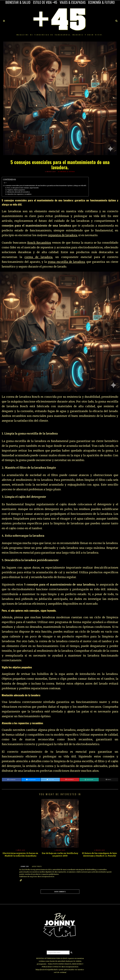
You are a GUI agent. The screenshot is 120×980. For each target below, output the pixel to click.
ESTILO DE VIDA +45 (45, 2)
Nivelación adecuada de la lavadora (19, 192)
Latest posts (37, 866)
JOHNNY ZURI (25, 866)
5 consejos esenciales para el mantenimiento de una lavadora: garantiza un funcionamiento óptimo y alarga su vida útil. (45, 186)
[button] (71, 953)
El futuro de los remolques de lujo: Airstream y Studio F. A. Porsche (100, 855)
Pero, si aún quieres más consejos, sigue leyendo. (23, 188)
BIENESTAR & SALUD (18, 2)
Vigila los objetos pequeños (16, 190)
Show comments (60, 892)
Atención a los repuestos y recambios (19, 194)
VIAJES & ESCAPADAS (73, 2)
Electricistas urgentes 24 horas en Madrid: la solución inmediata (20, 855)
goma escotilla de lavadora (66, 262)
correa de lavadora (38, 257)
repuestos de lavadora (63, 235)
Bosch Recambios (39, 243)
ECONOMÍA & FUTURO (101, 2)
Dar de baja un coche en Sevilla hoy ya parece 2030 (60, 855)
